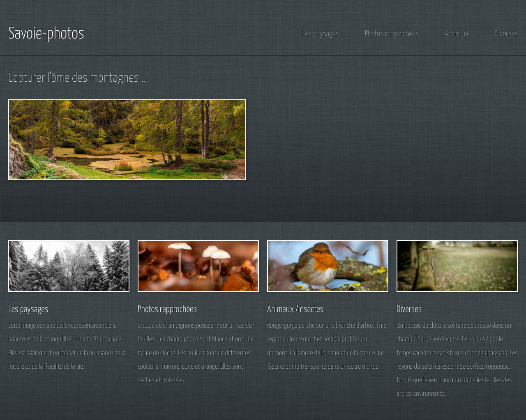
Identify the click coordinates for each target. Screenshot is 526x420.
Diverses (506, 34)
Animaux (457, 34)
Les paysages (321, 34)
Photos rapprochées (392, 34)
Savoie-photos (46, 34)
